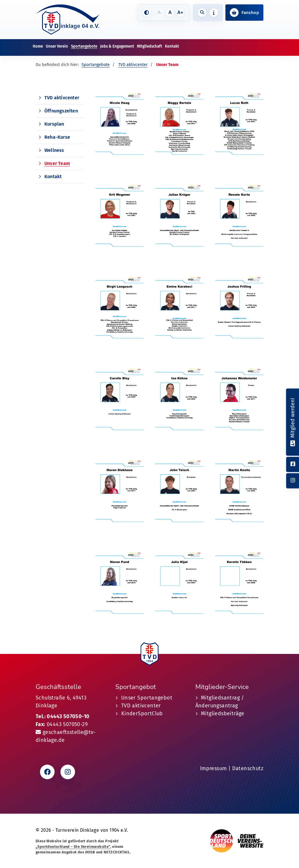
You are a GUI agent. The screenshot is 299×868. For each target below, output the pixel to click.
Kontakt (172, 46)
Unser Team (57, 163)
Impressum (213, 768)
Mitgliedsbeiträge (223, 714)
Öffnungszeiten (61, 111)
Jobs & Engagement (117, 46)
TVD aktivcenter (133, 65)
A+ (180, 12)
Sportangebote (84, 46)
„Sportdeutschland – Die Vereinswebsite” (73, 847)
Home (38, 46)
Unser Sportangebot (147, 698)
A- (160, 12)
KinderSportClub (142, 714)
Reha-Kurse (57, 137)
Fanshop (250, 13)
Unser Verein (57, 46)
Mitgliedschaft (149, 46)
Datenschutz (248, 768)
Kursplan (54, 124)
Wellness (54, 150)
